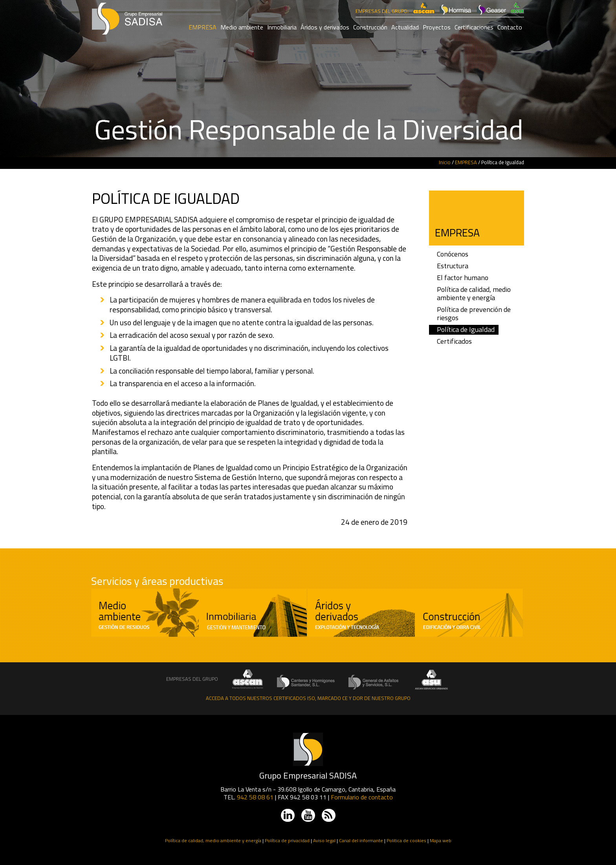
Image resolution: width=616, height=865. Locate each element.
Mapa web (441, 840)
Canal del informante (361, 840)
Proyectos (437, 27)
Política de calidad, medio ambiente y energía (474, 294)
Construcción (370, 27)
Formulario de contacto (362, 797)
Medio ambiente (242, 27)
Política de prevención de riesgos (474, 314)
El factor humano (463, 278)
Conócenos (453, 254)
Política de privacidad (287, 840)
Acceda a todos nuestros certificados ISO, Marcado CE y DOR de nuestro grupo (308, 698)
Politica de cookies (406, 840)
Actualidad (405, 27)
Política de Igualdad (466, 330)
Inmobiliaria (282, 27)
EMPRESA (203, 27)
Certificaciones (474, 27)
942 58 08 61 (255, 797)
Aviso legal (324, 840)
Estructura (453, 266)
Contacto (510, 27)
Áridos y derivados (325, 27)
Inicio (445, 162)
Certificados (454, 342)
